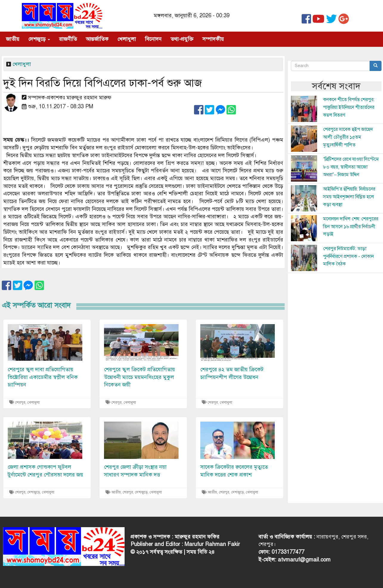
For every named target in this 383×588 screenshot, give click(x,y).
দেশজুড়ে (39, 39)
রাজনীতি (68, 39)
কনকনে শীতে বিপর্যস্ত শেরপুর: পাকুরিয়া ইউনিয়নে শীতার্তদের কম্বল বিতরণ (349, 107)
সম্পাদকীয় (213, 39)
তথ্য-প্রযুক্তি (182, 39)
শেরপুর (20, 403)
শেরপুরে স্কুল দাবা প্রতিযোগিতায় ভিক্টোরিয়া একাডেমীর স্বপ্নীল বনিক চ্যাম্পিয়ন (43, 377)
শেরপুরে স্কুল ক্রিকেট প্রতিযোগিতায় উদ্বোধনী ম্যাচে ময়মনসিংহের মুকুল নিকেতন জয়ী (139, 377)
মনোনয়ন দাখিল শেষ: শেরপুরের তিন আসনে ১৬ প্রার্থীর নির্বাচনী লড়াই (351, 226)
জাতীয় (13, 39)
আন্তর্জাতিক (97, 39)
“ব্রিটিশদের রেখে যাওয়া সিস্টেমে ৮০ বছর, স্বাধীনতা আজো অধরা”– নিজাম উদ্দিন (351, 167)
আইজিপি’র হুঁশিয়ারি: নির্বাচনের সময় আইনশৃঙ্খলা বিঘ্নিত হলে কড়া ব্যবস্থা (349, 197)
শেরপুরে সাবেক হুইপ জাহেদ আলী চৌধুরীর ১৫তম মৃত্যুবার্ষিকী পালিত (348, 137)
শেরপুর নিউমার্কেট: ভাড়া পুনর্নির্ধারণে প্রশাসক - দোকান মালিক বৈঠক (348, 256)
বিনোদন (153, 39)
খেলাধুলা (127, 39)
